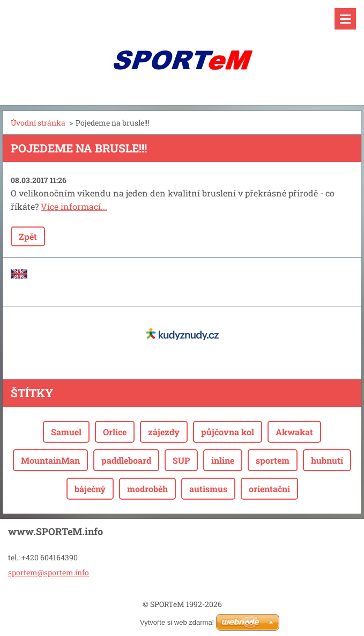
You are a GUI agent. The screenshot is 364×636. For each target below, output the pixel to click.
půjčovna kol (228, 432)
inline (223, 460)
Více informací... (74, 206)
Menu (345, 19)
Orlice (115, 432)
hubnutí (327, 460)
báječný (90, 489)
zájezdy (164, 432)
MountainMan (50, 460)
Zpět (28, 236)
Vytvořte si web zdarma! (177, 622)
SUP (181, 460)
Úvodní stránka (38, 123)
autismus (208, 489)
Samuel (66, 432)
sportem (273, 460)
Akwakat (294, 432)
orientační (269, 489)
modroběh (147, 489)
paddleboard (126, 460)
